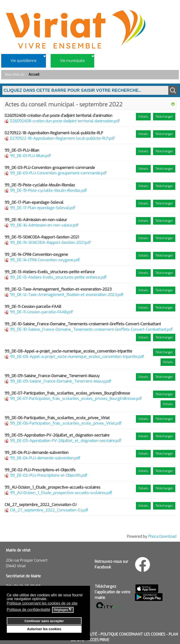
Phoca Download (162, 536)
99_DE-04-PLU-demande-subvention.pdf (45, 458)
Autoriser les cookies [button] (44, 629)
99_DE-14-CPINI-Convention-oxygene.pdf (45, 260)
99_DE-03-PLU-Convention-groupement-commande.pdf (58, 173)
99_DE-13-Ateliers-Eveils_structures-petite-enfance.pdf (58, 277)
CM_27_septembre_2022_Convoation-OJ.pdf (49, 510)
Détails (143, 117)
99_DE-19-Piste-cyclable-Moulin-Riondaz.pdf (48, 190)
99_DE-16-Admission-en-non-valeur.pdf (44, 225)
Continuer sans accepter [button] (44, 621)
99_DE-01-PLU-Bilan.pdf (30, 156)
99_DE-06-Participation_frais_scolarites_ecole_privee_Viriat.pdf (66, 423)
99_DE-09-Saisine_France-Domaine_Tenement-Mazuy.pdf (61, 381)
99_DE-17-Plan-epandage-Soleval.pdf (43, 208)
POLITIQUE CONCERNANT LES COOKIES (133, 634)
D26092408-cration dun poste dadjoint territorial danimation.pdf (65, 121)
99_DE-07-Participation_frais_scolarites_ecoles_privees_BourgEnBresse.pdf (76, 399)
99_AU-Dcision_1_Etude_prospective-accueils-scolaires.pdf (61, 493)
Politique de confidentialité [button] (29, 610)
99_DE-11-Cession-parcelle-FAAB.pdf (41, 312)
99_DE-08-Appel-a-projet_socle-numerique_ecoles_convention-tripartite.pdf (77, 357)
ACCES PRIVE (98, 640)
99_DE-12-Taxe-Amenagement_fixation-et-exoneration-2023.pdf (67, 295)
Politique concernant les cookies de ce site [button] (42, 603)
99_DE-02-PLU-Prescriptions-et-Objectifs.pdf (49, 475)
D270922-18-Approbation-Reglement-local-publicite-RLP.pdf (62, 138)
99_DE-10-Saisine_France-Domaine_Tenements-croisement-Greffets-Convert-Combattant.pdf (91, 329)
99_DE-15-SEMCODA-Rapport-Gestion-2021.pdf (50, 243)
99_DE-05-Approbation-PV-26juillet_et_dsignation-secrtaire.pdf (66, 441)
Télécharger (164, 117)
